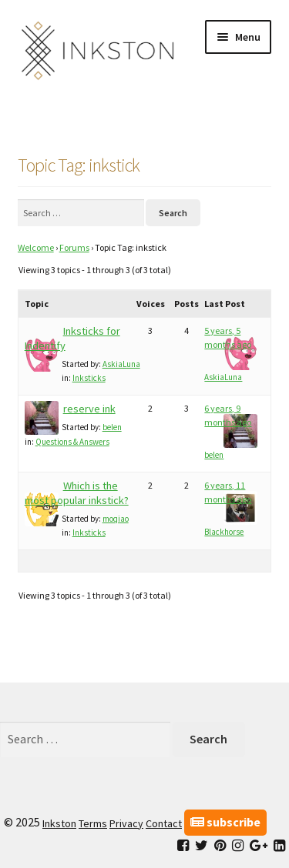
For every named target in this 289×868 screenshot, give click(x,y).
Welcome (36, 247)
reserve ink (89, 409)
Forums (74, 247)
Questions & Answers (72, 442)
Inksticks (89, 378)
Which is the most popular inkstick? (77, 493)
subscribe (225, 822)
